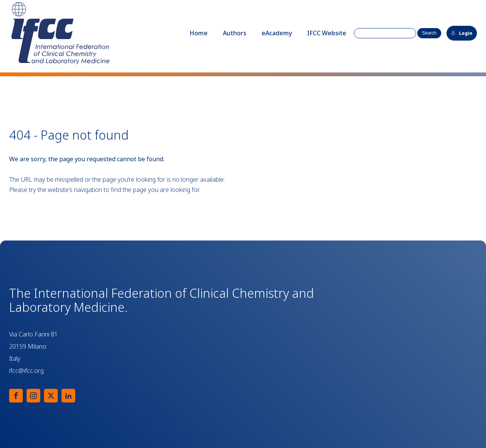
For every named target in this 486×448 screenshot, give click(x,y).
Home (199, 33)
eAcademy (277, 33)
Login (462, 33)
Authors (235, 33)
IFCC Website (327, 33)
